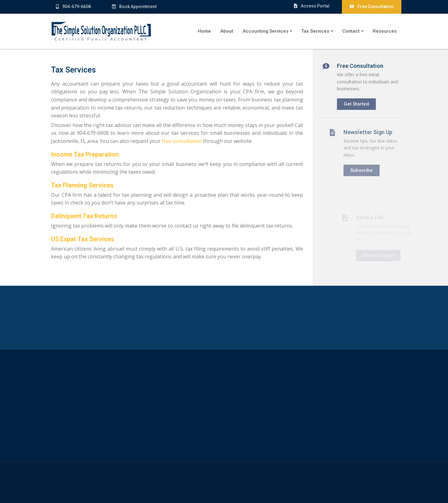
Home (204, 31)
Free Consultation (372, 7)
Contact (351, 31)
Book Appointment (131, 7)
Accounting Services (266, 31)
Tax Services (315, 31)
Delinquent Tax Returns (83, 216)
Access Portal (311, 6)
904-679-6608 (73, 7)
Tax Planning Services (82, 185)
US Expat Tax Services (82, 239)
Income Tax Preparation (84, 154)
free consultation (181, 141)
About (227, 31)
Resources (385, 31)
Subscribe (368, 170)
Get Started (359, 102)
